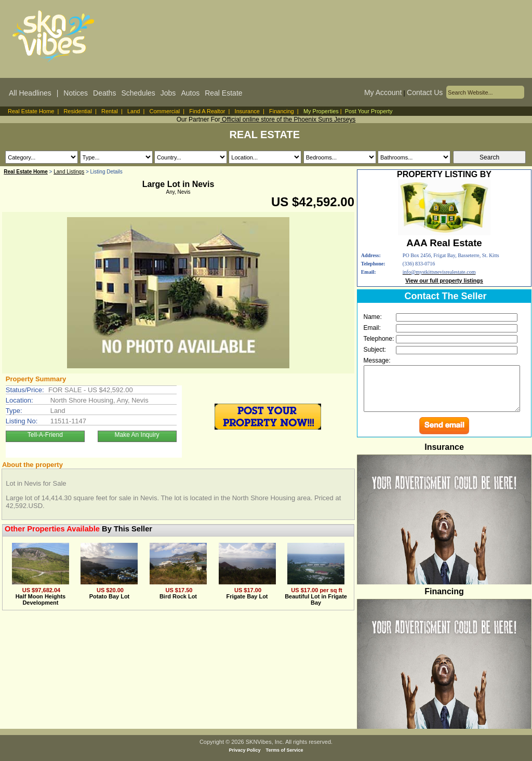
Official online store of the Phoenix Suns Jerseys (288, 119)
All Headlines (30, 93)
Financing (282, 111)
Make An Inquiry (137, 435)
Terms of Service (285, 750)
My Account (383, 92)
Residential (77, 111)
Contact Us (425, 92)
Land (134, 111)
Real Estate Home (31, 111)
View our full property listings (444, 281)
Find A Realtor (207, 111)
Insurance (247, 111)
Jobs (168, 93)
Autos (190, 93)
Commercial (165, 111)
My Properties (321, 111)
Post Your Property (369, 111)
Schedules (138, 93)
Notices (76, 93)
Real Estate (223, 93)
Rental (110, 111)
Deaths (104, 93)
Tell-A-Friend (45, 435)
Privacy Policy (245, 750)
